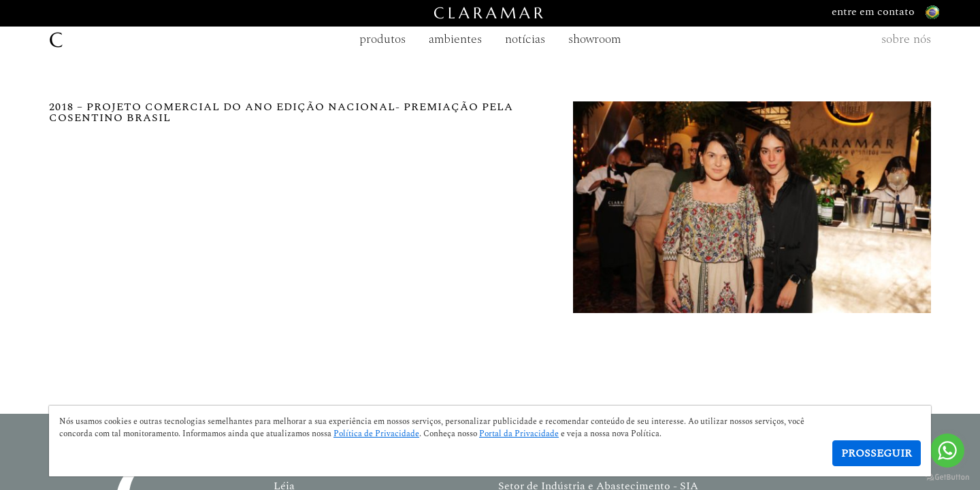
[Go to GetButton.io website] (947, 476)
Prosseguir (877, 453)
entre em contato (885, 12)
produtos (382, 39)
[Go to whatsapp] (947, 451)
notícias (525, 39)
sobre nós (906, 39)
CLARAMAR (490, 13)
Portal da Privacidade (519, 434)
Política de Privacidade (376, 434)
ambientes (455, 39)
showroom (594, 39)
